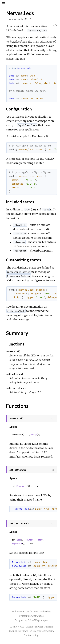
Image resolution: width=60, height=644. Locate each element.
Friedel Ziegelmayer (38, 620)
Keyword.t (22, 486)
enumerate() (13, 351)
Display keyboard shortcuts (39, 627)
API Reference (17, 627)
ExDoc (26, 612)
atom (19, 540)
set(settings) (15, 374)
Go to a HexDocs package (42, 631)
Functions (15, 344)
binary (33, 435)
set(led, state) (16, 388)
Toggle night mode (18, 631)
